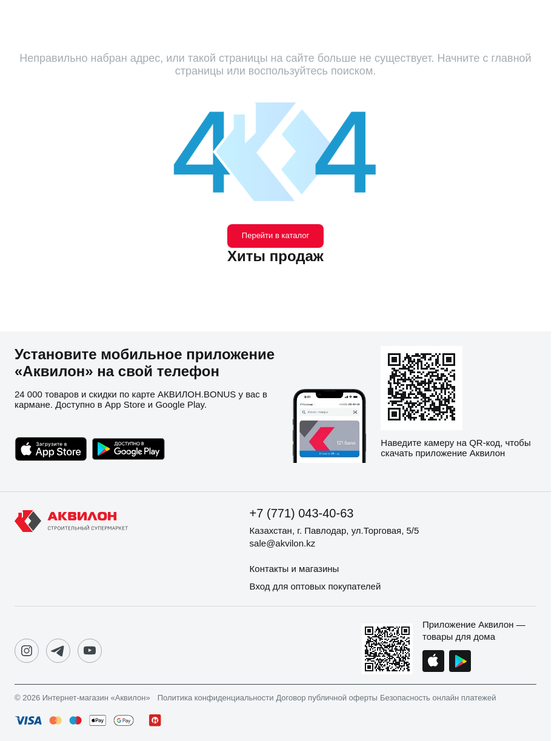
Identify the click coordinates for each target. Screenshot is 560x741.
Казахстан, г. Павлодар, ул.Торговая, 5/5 (335, 530)
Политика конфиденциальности (216, 698)
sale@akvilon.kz (283, 543)
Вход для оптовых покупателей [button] (315, 586)
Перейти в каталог (275, 235)
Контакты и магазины (295, 569)
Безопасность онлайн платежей (438, 698)
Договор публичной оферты (327, 698)
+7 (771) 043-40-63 (302, 513)
